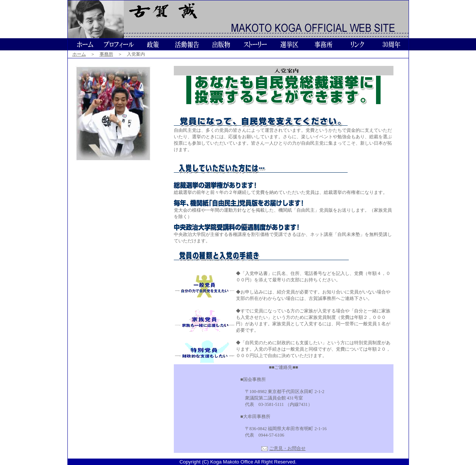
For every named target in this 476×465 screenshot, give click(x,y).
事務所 (106, 54)
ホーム (79, 54)
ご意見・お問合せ (287, 448)
